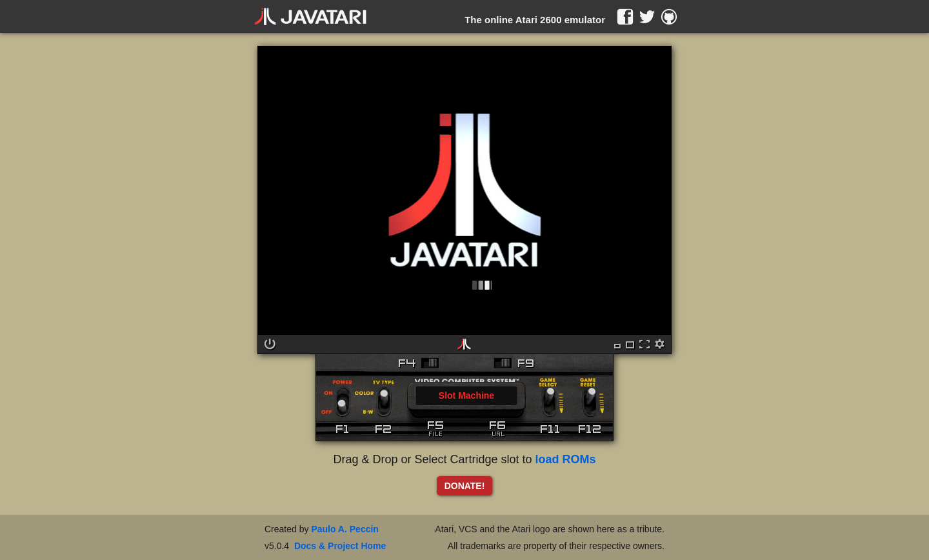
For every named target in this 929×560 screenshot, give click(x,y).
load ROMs (566, 459)
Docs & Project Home (340, 546)
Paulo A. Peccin (345, 529)
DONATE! (465, 486)
